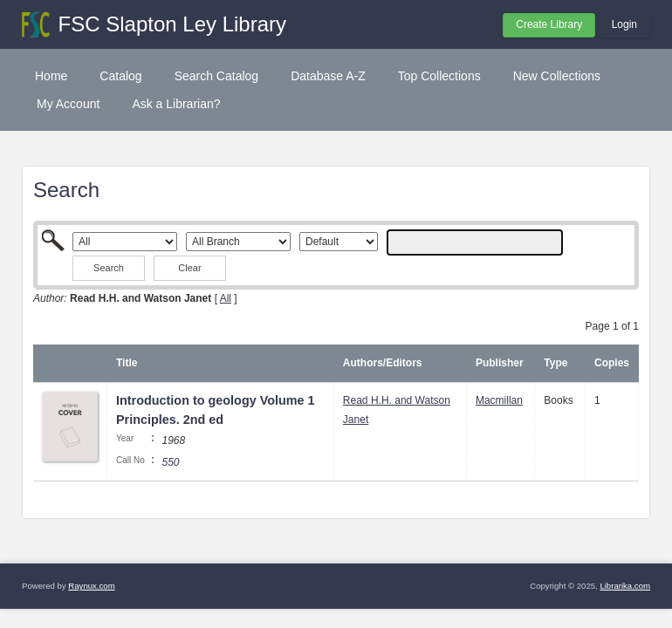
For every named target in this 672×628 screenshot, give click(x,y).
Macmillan (499, 400)
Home (51, 76)
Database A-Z (328, 76)
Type (555, 363)
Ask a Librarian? (176, 104)
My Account (68, 104)
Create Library (549, 24)
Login (624, 24)
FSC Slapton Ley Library (172, 24)
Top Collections (439, 76)
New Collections (557, 76)
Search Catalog (217, 76)
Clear (189, 268)
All (226, 298)
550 (170, 462)
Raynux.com (91, 586)
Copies (612, 363)
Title (127, 363)
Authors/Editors (383, 363)
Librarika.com (625, 586)
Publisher (500, 363)
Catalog (120, 76)
